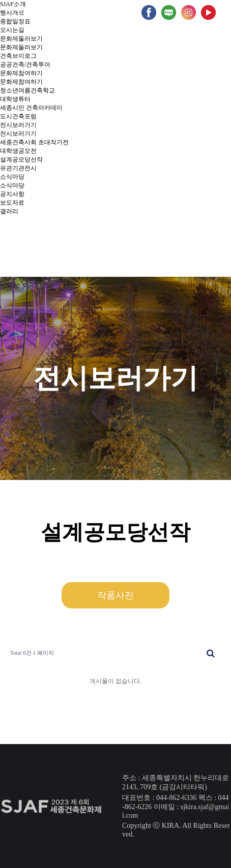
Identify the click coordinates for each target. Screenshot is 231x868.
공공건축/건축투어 (25, 65)
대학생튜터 (15, 99)
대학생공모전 (18, 151)
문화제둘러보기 (21, 39)
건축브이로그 (18, 56)
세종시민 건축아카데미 (31, 108)
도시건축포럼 (18, 116)
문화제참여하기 (21, 73)
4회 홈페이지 (80, 12)
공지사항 (12, 194)
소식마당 (12, 177)
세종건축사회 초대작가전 (34, 142)
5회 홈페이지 (113, 12)
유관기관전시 (18, 168)
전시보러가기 (18, 125)
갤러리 (9, 211)
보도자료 (12, 203)
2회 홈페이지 (47, 12)
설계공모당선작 (21, 159)
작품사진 (115, 595)
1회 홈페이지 (14, 12)
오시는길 (12, 30)
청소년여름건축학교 (27, 90)
